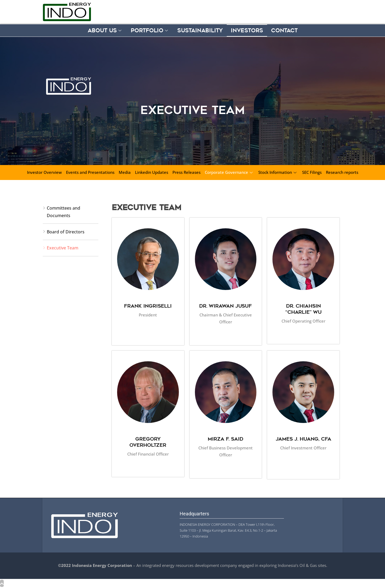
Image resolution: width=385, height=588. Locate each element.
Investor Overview (44, 172)
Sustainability (200, 30)
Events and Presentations (90, 172)
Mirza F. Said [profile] (226, 439)
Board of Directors (66, 232)
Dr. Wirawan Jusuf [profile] (226, 306)
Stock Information (278, 172)
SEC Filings (312, 172)
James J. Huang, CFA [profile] (303, 439)
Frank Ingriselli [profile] (148, 306)
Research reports (342, 172)
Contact (284, 30)
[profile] (148, 298)
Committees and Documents (63, 212)
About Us (105, 30)
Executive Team (63, 248)
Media (125, 172)
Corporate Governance (229, 172)
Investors (247, 30)
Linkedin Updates (152, 172)
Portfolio (150, 30)
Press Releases (186, 172)
